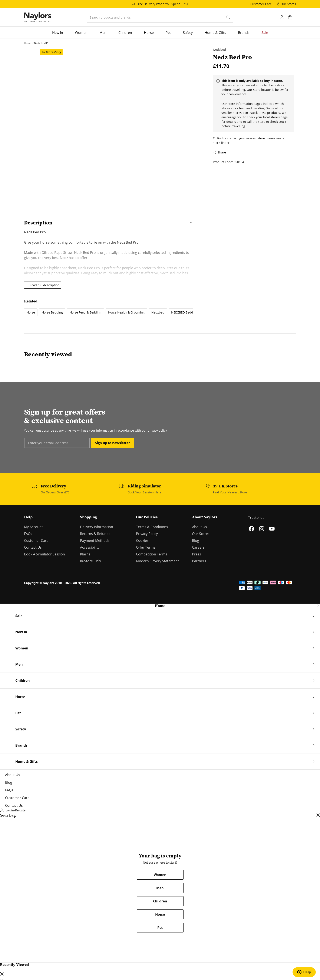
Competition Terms (152, 554)
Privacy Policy (147, 534)
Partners (199, 561)
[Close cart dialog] (318, 815)
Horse (31, 312)
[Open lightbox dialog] (116, 125)
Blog (196, 541)
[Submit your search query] (228, 17)
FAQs (28, 534)
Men (160, 888)
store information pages (243, 104)
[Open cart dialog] (292, 17)
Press (197, 554)
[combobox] (155, 17)
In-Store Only (90, 561)
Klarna (85, 554)
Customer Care (36, 541)
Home (160, 606)
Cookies (142, 541)
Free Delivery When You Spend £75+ (162, 4)
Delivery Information (97, 527)
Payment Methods (95, 541)
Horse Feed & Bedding (85, 312)
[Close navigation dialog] (318, 606)
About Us (199, 527)
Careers (198, 547)
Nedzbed (158, 312)
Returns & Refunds (95, 534)
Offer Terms (146, 547)
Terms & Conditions (152, 527)
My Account (33, 527)
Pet (160, 928)
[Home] (38, 17)
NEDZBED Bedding (184, 312)
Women (160, 875)
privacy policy (157, 430)
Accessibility (90, 547)
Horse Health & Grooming (126, 312)
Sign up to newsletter (112, 443)
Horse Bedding (52, 312)
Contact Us (33, 547)
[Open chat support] (304, 972)
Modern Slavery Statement (157, 561)
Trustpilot (256, 517)
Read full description (43, 285)
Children (160, 901)
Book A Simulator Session (44, 554)
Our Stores (201, 534)
